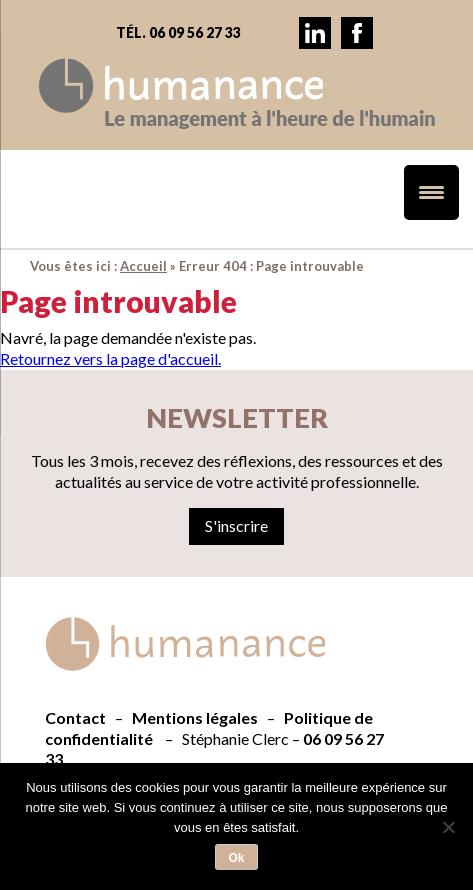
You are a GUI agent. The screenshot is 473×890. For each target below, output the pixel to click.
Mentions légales (195, 717)
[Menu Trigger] (431, 192)
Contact (75, 717)
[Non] (448, 827)
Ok (236, 858)
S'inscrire (236, 525)
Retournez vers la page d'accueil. (110, 358)
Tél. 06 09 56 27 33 (178, 32)
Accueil (143, 266)
